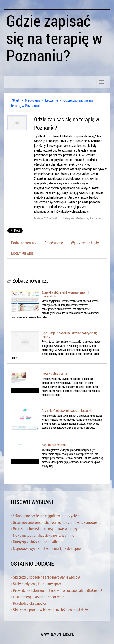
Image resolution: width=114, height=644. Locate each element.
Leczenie (52, 100)
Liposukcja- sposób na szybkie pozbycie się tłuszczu (69, 335)
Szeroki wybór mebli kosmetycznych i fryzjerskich (65, 294)
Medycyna (32, 100)
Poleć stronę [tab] (54, 243)
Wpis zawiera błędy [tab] (85, 243)
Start (16, 100)
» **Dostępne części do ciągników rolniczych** (45, 516)
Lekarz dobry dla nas (55, 374)
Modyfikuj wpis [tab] (22, 253)
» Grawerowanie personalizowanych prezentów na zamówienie (56, 522)
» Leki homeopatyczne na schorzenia (37, 597)
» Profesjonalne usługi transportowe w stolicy (44, 529)
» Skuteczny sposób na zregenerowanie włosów (45, 577)
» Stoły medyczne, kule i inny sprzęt (37, 584)
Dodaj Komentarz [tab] (24, 243)
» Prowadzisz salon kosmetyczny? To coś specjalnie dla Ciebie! (56, 590)
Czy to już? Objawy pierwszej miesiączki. (67, 410)
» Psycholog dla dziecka (28, 603)
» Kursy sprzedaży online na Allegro (37, 542)
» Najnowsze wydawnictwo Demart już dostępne (46, 548)
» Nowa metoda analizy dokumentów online (42, 535)
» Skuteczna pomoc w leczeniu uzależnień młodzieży (49, 610)
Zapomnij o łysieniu (54, 445)
